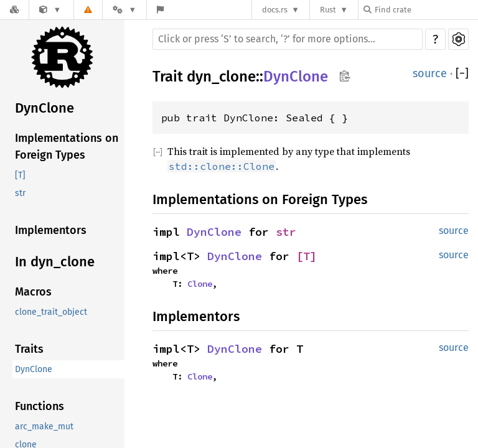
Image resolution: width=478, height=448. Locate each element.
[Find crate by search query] (426, 10)
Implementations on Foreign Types (67, 147)
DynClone (45, 108)
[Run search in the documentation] (288, 39)
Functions (40, 406)
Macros (33, 292)
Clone (200, 284)
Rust (328, 10)
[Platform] (124, 10)
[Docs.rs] (14, 10)
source (430, 73)
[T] (20, 175)
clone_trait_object (51, 312)
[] (462, 74)
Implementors (51, 230)
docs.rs (275, 10)
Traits (29, 349)
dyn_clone (221, 77)
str (20, 193)
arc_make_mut (44, 427)
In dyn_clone (55, 262)
